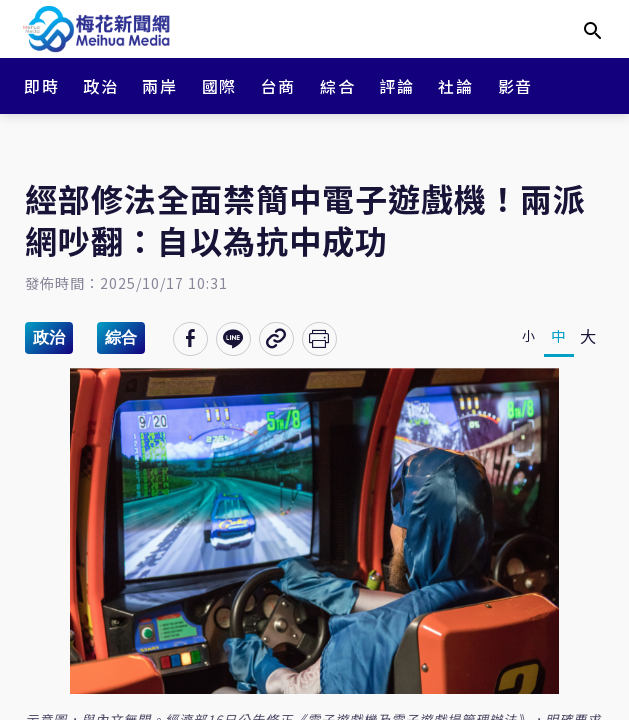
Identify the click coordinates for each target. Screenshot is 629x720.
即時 (41, 86)
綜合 (337, 86)
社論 (455, 86)
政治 (100, 86)
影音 (515, 86)
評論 (396, 86)
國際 (219, 86)
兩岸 (159, 86)
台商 (278, 86)
